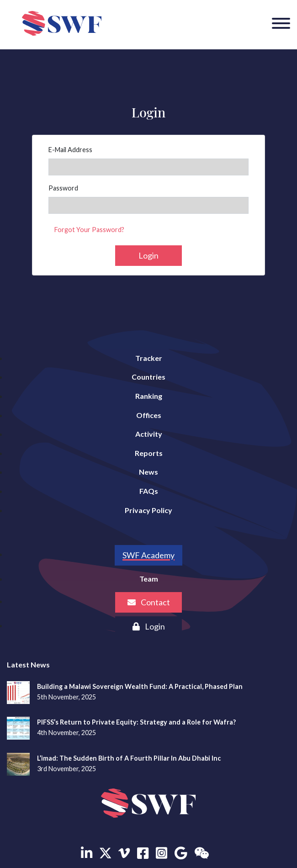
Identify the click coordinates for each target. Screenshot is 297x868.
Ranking (149, 396)
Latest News (28, 664)
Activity (149, 434)
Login (148, 255)
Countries (148, 377)
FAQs (149, 491)
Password (63, 188)
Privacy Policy (148, 510)
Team (149, 579)
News (148, 472)
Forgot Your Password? (89, 230)
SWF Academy (148, 555)
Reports (149, 453)
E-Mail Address (70, 150)
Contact (149, 602)
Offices (149, 415)
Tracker (149, 358)
